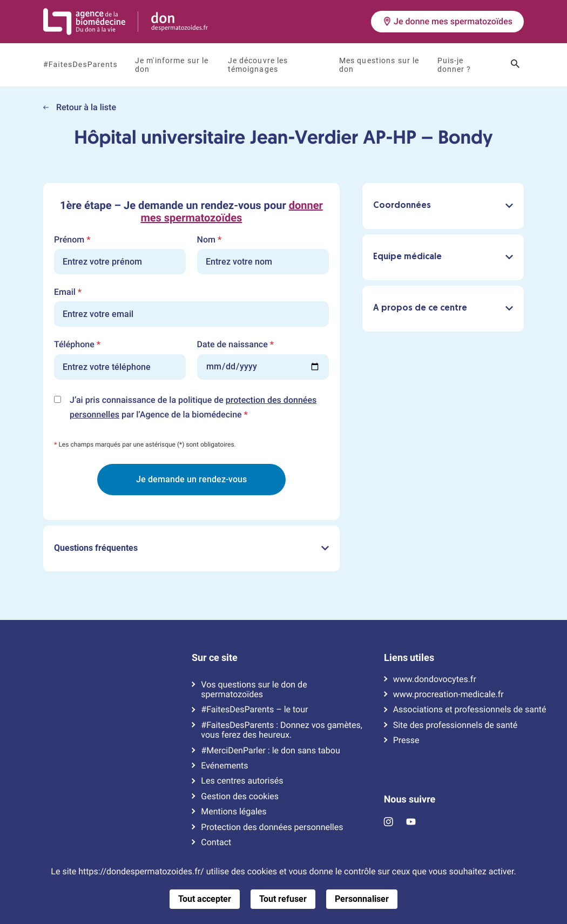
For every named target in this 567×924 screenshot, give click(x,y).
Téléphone (77, 345)
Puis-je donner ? (454, 65)
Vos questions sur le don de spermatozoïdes (254, 690)
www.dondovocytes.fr (435, 679)
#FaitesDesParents (80, 65)
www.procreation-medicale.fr (448, 694)
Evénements (224, 766)
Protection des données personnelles (272, 827)
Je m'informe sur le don (172, 65)
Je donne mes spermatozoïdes (447, 21)
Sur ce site (215, 658)
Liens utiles (409, 658)
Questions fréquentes (191, 548)
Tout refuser (283, 899)
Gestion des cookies (240, 797)
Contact (216, 842)
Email (68, 292)
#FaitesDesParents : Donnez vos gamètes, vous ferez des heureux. (282, 730)
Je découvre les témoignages (258, 65)
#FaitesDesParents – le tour (254, 710)
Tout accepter (205, 899)
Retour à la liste (80, 107)
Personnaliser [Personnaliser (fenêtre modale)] (362, 899)
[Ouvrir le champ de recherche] (515, 65)
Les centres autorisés (242, 781)
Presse (406, 740)
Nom (210, 240)
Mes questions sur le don (379, 65)
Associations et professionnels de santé (470, 710)
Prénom (72, 240)
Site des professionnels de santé (455, 725)
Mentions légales (234, 812)
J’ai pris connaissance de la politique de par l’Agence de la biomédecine (193, 408)
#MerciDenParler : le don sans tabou (270, 751)
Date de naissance (236, 345)
